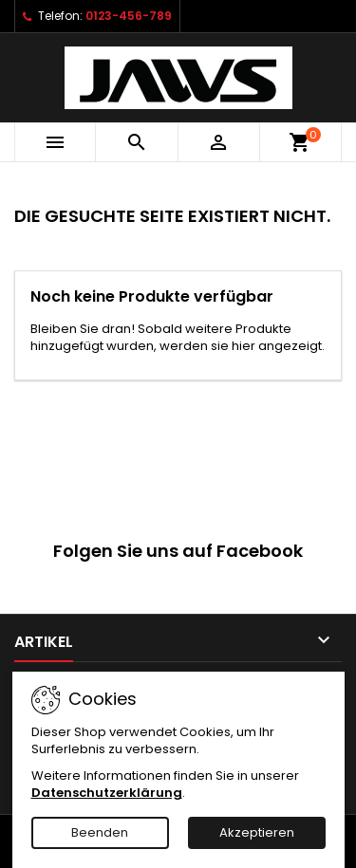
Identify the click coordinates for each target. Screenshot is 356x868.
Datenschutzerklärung (107, 793)
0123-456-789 (129, 16)
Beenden (100, 832)
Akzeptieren (257, 832)
